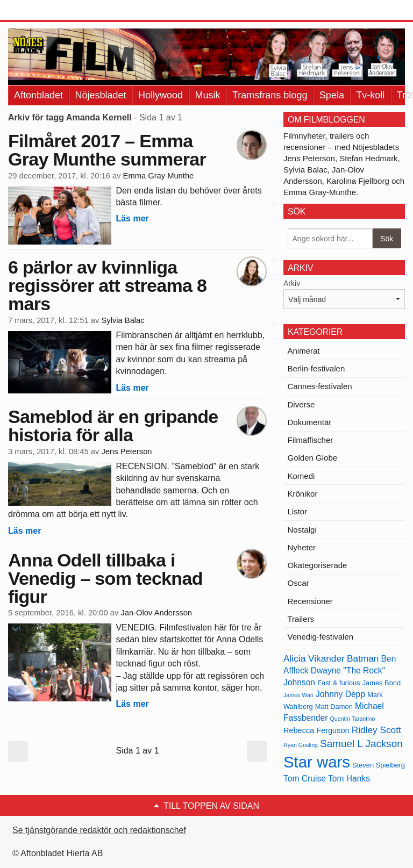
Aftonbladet (38, 95)
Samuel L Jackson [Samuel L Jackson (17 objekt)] (361, 744)
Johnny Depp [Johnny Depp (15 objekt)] (340, 694)
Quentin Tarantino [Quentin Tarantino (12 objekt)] (353, 719)
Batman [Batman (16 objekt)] (363, 658)
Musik (208, 95)
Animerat (304, 351)
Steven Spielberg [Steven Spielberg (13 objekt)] (379, 765)
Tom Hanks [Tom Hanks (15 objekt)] (349, 779)
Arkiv (292, 283)
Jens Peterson (126, 451)
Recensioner (310, 601)
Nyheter (302, 547)
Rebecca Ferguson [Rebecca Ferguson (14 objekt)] (316, 730)
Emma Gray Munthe (159, 176)
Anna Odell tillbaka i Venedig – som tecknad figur (105, 578)
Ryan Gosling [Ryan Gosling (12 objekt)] (301, 745)
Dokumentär (310, 422)
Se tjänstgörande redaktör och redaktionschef (99, 830)
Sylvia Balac (123, 320)
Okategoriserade (318, 565)
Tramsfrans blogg (270, 95)
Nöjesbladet (101, 95)
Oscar (298, 583)
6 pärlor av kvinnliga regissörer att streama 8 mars (107, 285)
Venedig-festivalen (321, 637)
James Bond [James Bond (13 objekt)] (382, 683)
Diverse (301, 404)
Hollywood (161, 95)
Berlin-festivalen (316, 368)
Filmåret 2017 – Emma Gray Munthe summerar (107, 150)
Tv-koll (370, 95)
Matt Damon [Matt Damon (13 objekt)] (334, 706)
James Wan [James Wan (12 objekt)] (298, 695)
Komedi (301, 476)
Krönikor (303, 494)
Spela (332, 95)
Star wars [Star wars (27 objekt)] (317, 762)
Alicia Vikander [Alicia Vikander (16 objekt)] (314, 658)
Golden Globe (313, 458)
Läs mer (132, 218)
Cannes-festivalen (320, 386)
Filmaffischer (311, 440)
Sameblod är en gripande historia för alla (113, 426)
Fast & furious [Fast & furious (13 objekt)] (339, 683)
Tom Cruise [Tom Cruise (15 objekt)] (305, 779)
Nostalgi (302, 530)
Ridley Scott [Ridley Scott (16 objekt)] (376, 730)
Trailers (301, 619)
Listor (298, 511)
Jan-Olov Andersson (156, 613)
